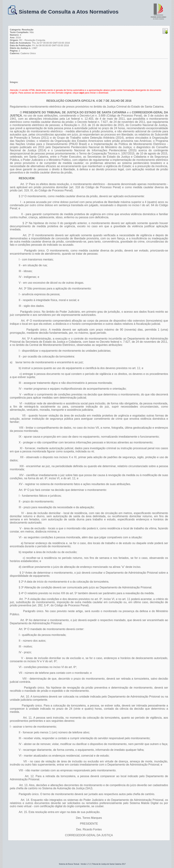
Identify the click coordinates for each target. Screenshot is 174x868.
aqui (82, 93)
